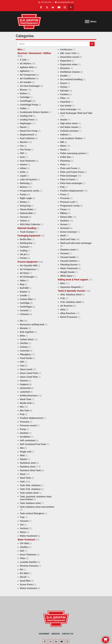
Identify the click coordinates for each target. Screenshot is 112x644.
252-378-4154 (46, 2)
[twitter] (47, 7)
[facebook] (41, 7)
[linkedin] (53, 7)
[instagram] (65, 7)
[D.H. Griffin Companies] (56, 619)
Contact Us (67, 634)
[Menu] (87, 22)
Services (56, 634)
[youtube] (59, 7)
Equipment (44, 634)
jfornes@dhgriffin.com (66, 2)
